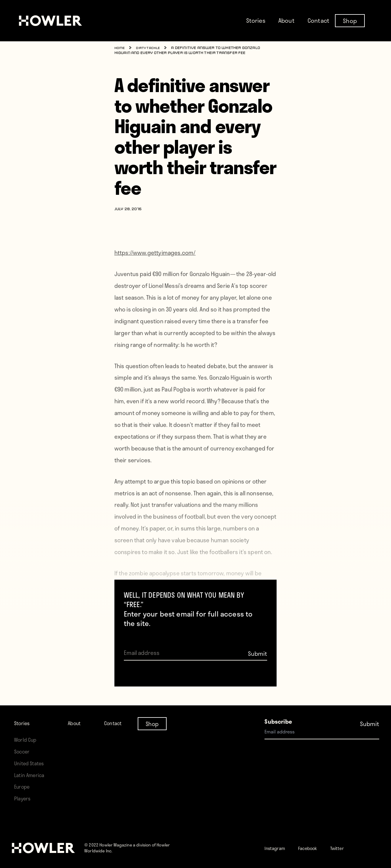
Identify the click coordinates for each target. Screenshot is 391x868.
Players (24, 798)
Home (120, 48)
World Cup (27, 739)
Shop (350, 20)
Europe (23, 786)
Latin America (31, 775)
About (286, 20)
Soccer (23, 751)
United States (31, 763)
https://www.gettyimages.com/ (155, 265)
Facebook (317, 848)
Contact (318, 20)
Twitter (351, 848)
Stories (256, 20)
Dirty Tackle (151, 48)
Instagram (278, 848)
